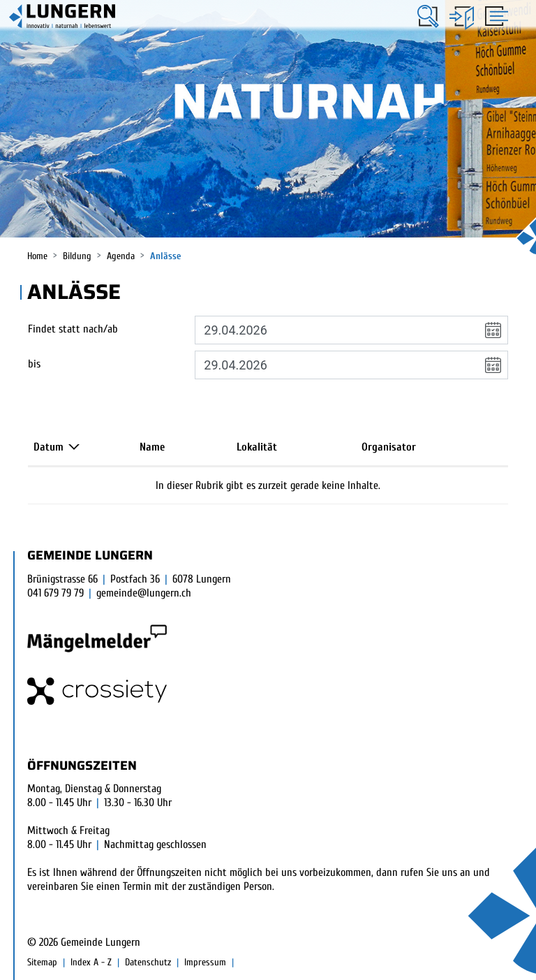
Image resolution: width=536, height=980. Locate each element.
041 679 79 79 (55, 593)
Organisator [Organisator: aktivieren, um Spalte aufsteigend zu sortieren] (389, 447)
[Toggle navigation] (494, 15)
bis (34, 364)
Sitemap (42, 962)
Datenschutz (148, 962)
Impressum (205, 962)
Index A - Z (91, 962)
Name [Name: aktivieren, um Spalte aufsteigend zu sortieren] (152, 447)
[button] (428, 16)
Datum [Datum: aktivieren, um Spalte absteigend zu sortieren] (49, 447)
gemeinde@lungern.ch (144, 593)
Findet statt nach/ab (73, 329)
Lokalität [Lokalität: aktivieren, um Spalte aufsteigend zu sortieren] (257, 447)
